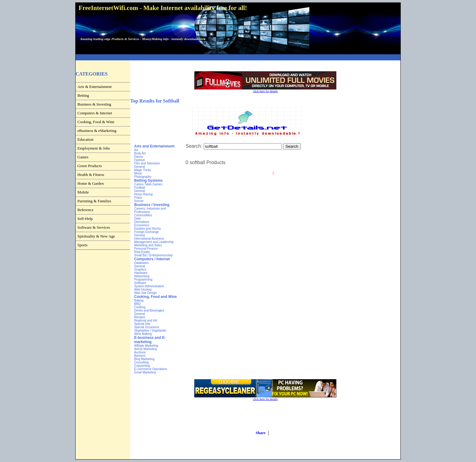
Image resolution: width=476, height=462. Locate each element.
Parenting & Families (94, 201)
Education (85, 139)
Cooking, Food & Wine (96, 122)
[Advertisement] (238, 57)
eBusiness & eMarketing (97, 131)
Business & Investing (94, 104)
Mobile (83, 192)
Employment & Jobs (94, 148)
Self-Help (85, 219)
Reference (85, 210)
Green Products (90, 166)
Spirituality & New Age (96, 236)
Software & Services (94, 227)
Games (83, 157)
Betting (83, 95)
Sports (82, 245)
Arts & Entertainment (95, 87)
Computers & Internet (95, 113)
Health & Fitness (91, 175)
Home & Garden (91, 183)
